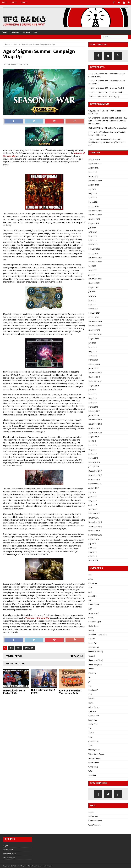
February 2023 (94, 248)
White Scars (93, 766)
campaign (29, 648)
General (26, 32)
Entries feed (93, 816)
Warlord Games (95, 758)
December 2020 (95, 321)
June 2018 (92, 445)
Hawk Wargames (95, 664)
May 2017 (92, 500)
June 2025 (92, 172)
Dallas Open (93, 625)
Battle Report (94, 604)
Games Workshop (96, 651)
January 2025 (94, 176)
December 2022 (95, 257)
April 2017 (92, 505)
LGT (90, 685)
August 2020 (94, 338)
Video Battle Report (97, 754)
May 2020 (92, 351)
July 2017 (92, 492)
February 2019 (94, 411)
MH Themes (48, 866)
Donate (24, 2)
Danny (91, 630)
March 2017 (93, 509)
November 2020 (95, 325)
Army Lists (93, 596)
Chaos (91, 617)
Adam (91, 579)
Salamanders (94, 715)
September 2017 (95, 483)
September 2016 (95, 534)
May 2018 (92, 449)
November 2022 (95, 261)
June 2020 (92, 347)
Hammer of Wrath (96, 660)
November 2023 (95, 214)
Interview (92, 672)
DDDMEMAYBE (95, 127)
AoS (19, 648)
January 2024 (94, 206)
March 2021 (93, 308)
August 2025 (94, 167)
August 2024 (94, 184)
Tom (90, 737)
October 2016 (94, 530)
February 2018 (94, 462)
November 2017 (95, 475)
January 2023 (94, 253)
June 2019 (92, 394)
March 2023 (93, 244)
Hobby (91, 668)
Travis (91, 745)
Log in (91, 812)
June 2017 (92, 496)
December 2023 (95, 210)
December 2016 (95, 522)
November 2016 (95, 526)
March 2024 (93, 201)
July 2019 (92, 389)
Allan (90, 587)
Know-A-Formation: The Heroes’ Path (70, 692)
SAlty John (93, 719)
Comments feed (95, 820)
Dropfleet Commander (98, 634)
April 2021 (92, 304)
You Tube (92, 775)
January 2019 (94, 415)
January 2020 (94, 368)
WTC (90, 771)
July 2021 (92, 291)
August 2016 (94, 539)
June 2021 (92, 295)
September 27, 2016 (15, 64)
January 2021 (94, 317)
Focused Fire (94, 647)
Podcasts (15, 32)
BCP (90, 608)
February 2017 (94, 513)
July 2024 (92, 189)
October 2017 (94, 479)
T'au (90, 728)
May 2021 (92, 300)
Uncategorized (94, 749)
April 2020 (92, 355)
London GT (93, 689)
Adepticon (93, 583)
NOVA (91, 702)
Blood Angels (94, 613)
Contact (14, 2)
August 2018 (94, 436)
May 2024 (92, 193)
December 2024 (95, 180)
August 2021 (94, 287)
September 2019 (95, 381)
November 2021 (95, 278)
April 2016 (92, 556)
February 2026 (94, 159)
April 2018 (92, 453)
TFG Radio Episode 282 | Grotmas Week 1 (106, 92)
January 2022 (94, 274)
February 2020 (94, 364)
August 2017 (94, 487)
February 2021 (94, 312)
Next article (76, 656)
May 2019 (92, 398)
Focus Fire (93, 643)
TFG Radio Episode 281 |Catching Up (104, 96)
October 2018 (94, 428)
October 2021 (94, 283)
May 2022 (92, 270)
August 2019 (94, 385)
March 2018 (93, 458)
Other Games (94, 707)
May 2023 (92, 236)
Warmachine (94, 762)
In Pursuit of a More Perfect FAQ (14, 692)
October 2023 (94, 219)
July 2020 (92, 342)
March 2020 (93, 359)
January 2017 (94, 517)
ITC (90, 677)
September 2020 (95, 334)
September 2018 (95, 432)
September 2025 (95, 163)
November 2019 (95, 372)
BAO (90, 600)
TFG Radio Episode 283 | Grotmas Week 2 (106, 88)
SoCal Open (93, 724)
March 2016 (93, 560)
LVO (90, 694)
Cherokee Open (95, 621)
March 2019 (93, 406)
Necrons (92, 698)
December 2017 (95, 470)
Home (4, 32)
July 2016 (92, 543)
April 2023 (92, 240)
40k (35, 32)
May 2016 (92, 551)
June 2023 (92, 231)
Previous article (14, 656)
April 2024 (92, 197)
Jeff (90, 681)
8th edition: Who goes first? (116, 127)
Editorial (92, 638)
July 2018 (92, 440)
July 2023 (92, 227)
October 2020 (94, 329)
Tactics (91, 732)
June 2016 (92, 547)
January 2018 (94, 466)
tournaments (94, 741)
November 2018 (95, 423)
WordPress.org (95, 824)
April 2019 (92, 402)
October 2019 (94, 376)
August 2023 (94, 223)
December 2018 (95, 419)
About (4, 2)
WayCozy (92, 110)
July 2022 (92, 265)
